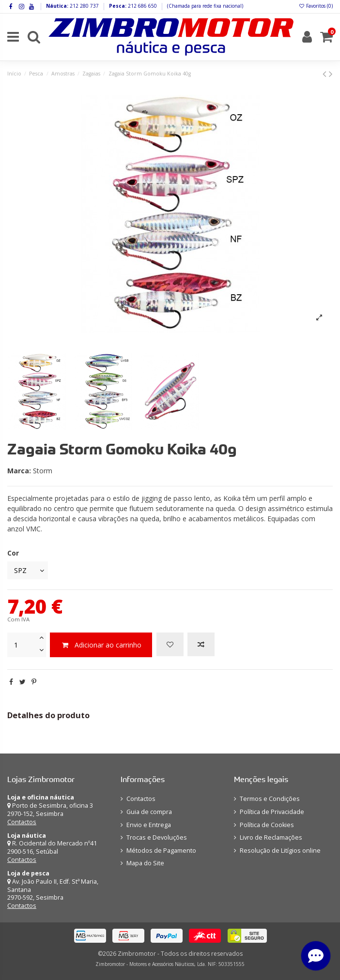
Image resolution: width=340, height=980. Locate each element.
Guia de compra (149, 812)
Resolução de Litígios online (280, 851)
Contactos (22, 822)
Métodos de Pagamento (161, 851)
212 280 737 (84, 6)
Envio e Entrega (149, 825)
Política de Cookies (267, 825)
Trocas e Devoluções (157, 837)
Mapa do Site (145, 863)
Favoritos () (316, 6)
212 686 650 (142, 6)
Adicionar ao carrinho (101, 645)
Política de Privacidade (272, 812)
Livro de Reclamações (271, 837)
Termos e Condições (270, 799)
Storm (43, 471)
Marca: (19, 471)
